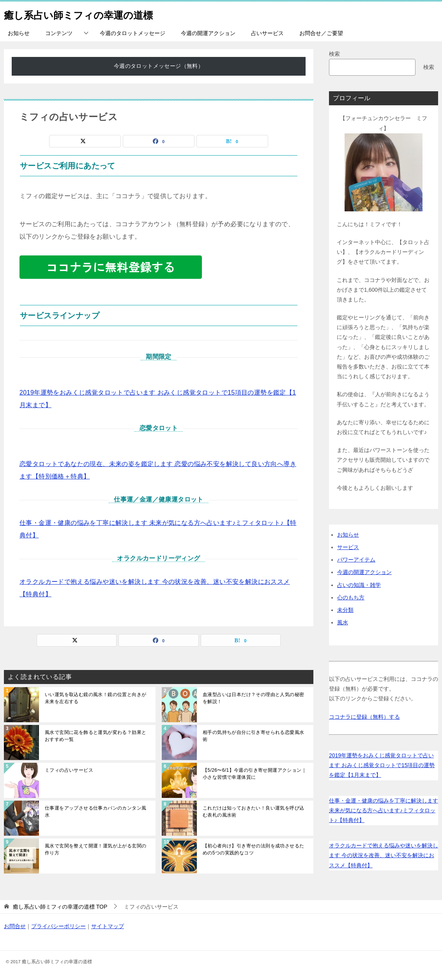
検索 (334, 54)
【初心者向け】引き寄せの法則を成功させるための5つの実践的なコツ (253, 849)
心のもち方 (351, 597)
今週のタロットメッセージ (133, 33)
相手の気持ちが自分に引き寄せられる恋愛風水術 (253, 736)
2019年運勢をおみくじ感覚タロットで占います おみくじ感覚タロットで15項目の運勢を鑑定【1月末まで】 (382, 765)
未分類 (345, 610)
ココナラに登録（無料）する (364, 717)
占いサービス (267, 33)
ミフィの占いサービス (69, 770)
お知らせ (19, 33)
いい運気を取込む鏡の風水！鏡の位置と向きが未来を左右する (95, 698)
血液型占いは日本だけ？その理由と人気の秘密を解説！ (253, 698)
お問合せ (15, 926)
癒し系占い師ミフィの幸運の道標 (93, 13)
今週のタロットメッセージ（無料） (159, 66)
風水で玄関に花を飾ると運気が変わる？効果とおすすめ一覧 (95, 736)
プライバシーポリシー (58, 926)
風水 (343, 622)
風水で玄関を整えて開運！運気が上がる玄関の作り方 (95, 849)
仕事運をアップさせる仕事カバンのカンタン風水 (95, 812)
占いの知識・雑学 (359, 585)
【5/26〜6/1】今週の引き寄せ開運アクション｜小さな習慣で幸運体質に (255, 774)
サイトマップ (108, 926)
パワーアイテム (356, 560)
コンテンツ (59, 33)
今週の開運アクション (208, 33)
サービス (348, 547)
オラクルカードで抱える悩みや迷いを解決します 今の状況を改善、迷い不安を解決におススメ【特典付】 (384, 855)
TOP (60, 907)
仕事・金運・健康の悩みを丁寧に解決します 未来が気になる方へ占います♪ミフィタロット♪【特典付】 (384, 810)
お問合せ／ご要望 (321, 33)
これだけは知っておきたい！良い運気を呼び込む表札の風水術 (253, 812)
